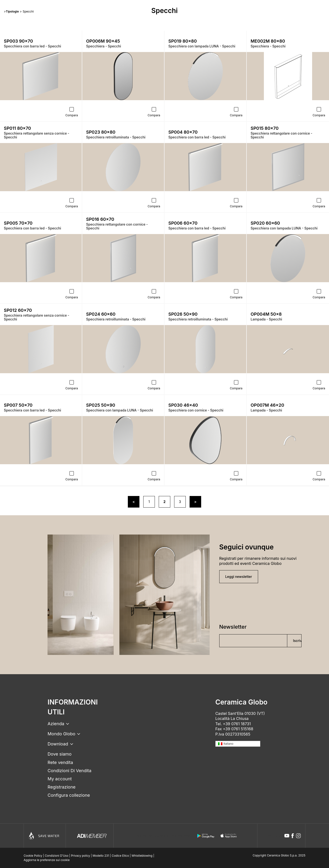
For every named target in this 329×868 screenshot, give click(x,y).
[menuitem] (238, 744)
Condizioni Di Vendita (69, 771)
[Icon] (45, 836)
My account (60, 779)
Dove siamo (59, 754)
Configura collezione (69, 795)
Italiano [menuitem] (228, 744)
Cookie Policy (33, 856)
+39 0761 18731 (237, 724)
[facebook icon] (293, 836)
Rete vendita (60, 762)
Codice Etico (120, 856)
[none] (238, 744)
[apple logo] (229, 836)
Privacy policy (80, 856)
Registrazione (62, 787)
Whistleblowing (142, 856)
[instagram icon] (298, 836)
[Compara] (72, 109)
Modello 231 (101, 856)
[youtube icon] (287, 836)
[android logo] (206, 836)
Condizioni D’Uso (57, 856)
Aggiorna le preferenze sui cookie (47, 860)
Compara (72, 115)
